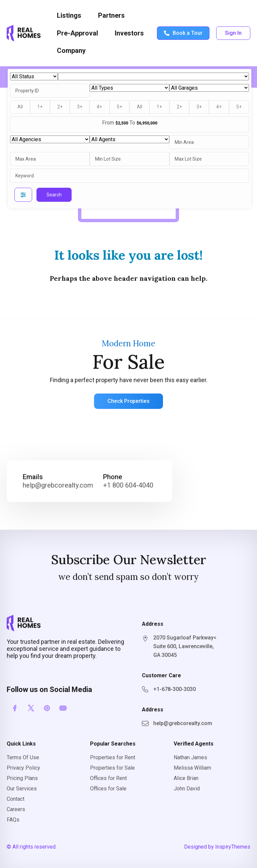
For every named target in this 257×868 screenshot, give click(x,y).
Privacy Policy (23, 768)
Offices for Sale (108, 789)
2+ (60, 107)
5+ (119, 107)
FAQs (13, 820)
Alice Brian (186, 778)
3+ (80, 107)
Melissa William (192, 768)
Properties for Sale (112, 768)
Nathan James (190, 757)
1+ (40, 107)
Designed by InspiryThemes (217, 847)
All (20, 107)
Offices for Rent (108, 778)
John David (187, 789)
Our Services (22, 789)
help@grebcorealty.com (58, 485)
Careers (16, 809)
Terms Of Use (23, 757)
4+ (99, 107)
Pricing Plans (22, 778)
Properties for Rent (113, 757)
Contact (16, 799)
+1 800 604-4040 (128, 485)
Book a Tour (183, 33)
